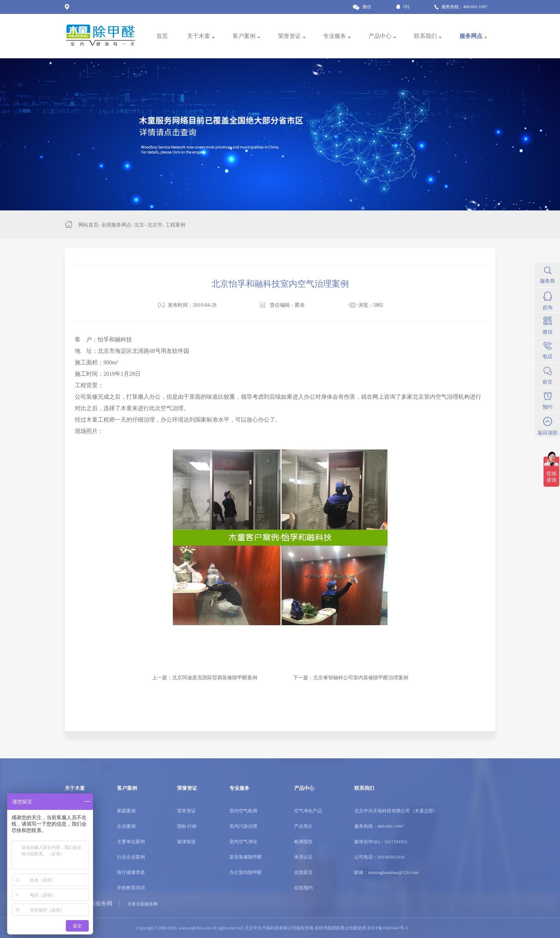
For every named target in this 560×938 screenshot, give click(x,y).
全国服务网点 (116, 225)
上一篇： (205, 678)
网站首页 (88, 225)
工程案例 (175, 225)
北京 (139, 225)
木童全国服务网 (142, 904)
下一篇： (351, 678)
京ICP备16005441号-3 (387, 928)
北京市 (155, 225)
